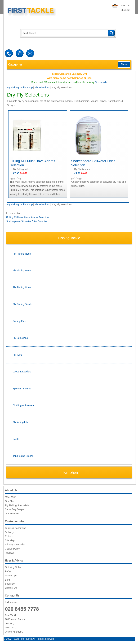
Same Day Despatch (16, 509)
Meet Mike (10, 497)
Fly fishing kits (20, 422)
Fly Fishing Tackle (22, 304)
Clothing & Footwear (24, 405)
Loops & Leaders (22, 372)
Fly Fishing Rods (22, 254)
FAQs (8, 571)
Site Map (10, 540)
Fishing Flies (19, 321)
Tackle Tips (11, 576)
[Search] (68, 33)
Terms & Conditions (15, 528)
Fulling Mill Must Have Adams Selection (27, 217)
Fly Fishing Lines (22, 287)
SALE (16, 439)
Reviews (9, 553)
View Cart (125, 6)
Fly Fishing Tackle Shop (20, 88)
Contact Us (11, 588)
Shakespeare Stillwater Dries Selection (27, 221)
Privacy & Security (15, 545)
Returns (9, 536)
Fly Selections (42, 88)
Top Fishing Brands (23, 456)
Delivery (9, 532)
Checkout (125, 10)
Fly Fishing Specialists (17, 505)
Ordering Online (13, 567)
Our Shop (10, 501)
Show (124, 64)
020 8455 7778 (22, 609)
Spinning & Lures (22, 389)
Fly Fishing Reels (22, 271)
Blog (7, 580)
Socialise (10, 584)
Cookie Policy (12, 549)
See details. (101, 82)
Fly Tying (17, 355)
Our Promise (12, 514)
